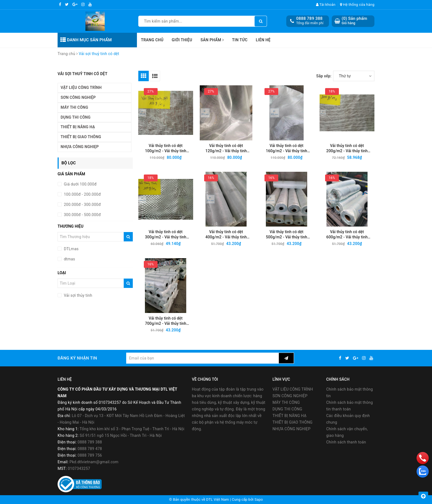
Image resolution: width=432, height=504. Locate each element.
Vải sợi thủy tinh (78, 295)
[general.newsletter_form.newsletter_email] (202, 358)
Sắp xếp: (324, 76)
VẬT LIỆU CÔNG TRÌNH (81, 88)
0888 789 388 (309, 18)
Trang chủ (152, 40)
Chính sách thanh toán (346, 442)
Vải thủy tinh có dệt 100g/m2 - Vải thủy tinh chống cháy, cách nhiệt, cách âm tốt (166, 149)
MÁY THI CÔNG (74, 107)
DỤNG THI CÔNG (75, 117)
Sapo (259, 499)
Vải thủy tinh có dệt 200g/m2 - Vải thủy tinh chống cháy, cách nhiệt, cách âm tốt (347, 149)
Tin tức (240, 40)
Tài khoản (326, 5)
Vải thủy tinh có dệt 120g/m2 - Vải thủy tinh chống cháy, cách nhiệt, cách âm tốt (226, 149)
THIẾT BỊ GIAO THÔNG (81, 137)
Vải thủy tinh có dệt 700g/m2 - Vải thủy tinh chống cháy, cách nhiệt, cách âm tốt (166, 321)
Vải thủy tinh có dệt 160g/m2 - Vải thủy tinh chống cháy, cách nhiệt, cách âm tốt (287, 149)
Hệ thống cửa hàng (357, 5)
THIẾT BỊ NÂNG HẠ (78, 127)
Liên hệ (263, 40)
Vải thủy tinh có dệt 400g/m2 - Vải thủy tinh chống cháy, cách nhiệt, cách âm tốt (226, 235)
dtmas (69, 259)
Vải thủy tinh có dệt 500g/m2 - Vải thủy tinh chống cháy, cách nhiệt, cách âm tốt (287, 235)
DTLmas (71, 249)
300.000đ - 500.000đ (82, 215)
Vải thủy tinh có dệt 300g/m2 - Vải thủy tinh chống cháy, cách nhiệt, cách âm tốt (166, 235)
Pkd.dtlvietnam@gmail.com (94, 462)
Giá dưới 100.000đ (80, 184)
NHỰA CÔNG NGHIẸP (80, 147)
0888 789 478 (90, 449)
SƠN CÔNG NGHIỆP (78, 97)
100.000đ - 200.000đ (82, 194)
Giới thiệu (182, 40)
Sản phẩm (212, 40)
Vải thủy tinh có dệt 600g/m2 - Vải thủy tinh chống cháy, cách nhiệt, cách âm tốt (347, 235)
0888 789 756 (90, 455)
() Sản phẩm (354, 21)
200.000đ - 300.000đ (82, 205)
